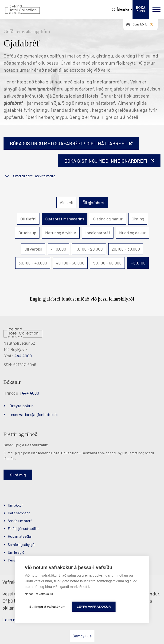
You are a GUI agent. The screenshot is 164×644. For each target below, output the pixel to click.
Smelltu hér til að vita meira (34, 176)
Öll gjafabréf (94, 202)
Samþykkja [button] (82, 636)
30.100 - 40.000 (33, 263)
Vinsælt (67, 202)
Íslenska (123, 9)
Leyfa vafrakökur (94, 607)
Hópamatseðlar (20, 536)
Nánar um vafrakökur (39, 594)
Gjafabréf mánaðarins (65, 219)
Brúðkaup (27, 233)
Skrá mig (18, 475)
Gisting (138, 219)
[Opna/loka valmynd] (156, 9)
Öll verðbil (33, 249)
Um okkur (15, 505)
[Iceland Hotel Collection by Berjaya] (22, 9)
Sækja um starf (20, 521)
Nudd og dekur (132, 233)
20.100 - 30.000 (126, 249)
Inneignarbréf (98, 233)
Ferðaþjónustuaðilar (23, 528)
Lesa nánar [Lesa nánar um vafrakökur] (13, 619)
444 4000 (23, 356)
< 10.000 (59, 249)
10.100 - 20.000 (89, 249)
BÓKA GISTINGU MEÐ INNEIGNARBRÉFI (106, 161)
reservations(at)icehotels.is (34, 414)
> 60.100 (138, 263)
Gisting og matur (108, 219)
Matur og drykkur (61, 233)
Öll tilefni (28, 219)
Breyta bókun (21, 406)
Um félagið (16, 552)
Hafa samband (19, 513)
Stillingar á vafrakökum (47, 607)
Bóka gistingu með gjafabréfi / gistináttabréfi (68, 143)
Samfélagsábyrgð (21, 544)
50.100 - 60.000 (107, 263)
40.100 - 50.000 (70, 263)
